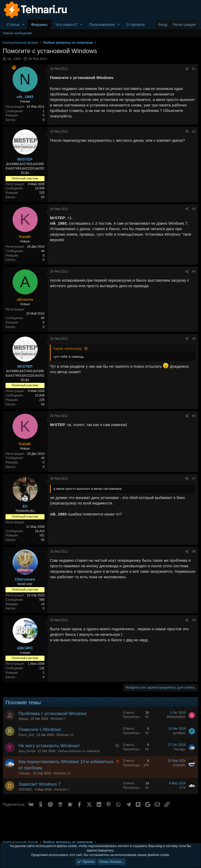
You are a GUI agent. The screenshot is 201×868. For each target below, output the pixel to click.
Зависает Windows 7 (40, 784)
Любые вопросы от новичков (79, 751)
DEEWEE (25, 790)
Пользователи (102, 24)
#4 (194, 271)
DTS (182, 788)
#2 (194, 132)
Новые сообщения (17, 33)
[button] (24, 24)
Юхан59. (179, 765)
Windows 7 (58, 719)
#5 (194, 339)
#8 (194, 552)
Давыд (23, 719)
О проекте (136, 24)
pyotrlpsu (179, 733)
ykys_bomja (27, 751)
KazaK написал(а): (68, 348)
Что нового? (66, 24)
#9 (194, 620)
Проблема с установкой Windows (53, 714)
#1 (194, 69)
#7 (194, 479)
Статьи (13, 24)
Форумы (39, 24)
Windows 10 (65, 735)
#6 (194, 416)
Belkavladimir (176, 717)
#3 (194, 209)
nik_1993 (14, 59)
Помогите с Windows (40, 730)
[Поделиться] (187, 69)
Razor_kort (26, 735)
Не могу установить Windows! (49, 746)
